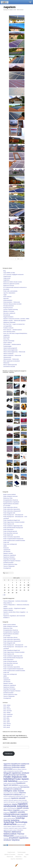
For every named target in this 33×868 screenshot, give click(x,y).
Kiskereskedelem (8, 300)
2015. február (7, 725)
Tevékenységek (7, 346)
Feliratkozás (9, 754)
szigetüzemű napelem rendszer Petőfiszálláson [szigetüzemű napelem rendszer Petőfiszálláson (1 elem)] (13, 830)
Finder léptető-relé (8, 535)
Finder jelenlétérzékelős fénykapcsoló (13, 528)
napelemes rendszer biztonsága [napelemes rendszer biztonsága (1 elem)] (20, 800)
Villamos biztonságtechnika (10, 350)
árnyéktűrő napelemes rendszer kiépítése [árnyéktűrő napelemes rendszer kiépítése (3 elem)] (16, 839)
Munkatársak (7, 315)
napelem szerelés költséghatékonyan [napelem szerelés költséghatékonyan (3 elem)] (14, 813)
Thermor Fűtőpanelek (9, 566)
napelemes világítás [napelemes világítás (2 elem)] (10, 804)
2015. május (7, 720)
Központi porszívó (8, 308)
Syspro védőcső (8, 343)
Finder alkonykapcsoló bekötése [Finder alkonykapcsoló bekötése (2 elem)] (15, 775)
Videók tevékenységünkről (10, 348)
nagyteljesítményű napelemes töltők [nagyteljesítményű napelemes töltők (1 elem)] (16, 797)
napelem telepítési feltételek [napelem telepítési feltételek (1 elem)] (9, 818)
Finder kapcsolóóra (8, 529)
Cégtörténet (6, 280)
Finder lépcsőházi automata (11, 533)
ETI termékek (7, 506)
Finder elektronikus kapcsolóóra (12, 509)
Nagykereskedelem (8, 317)
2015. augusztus (8, 716)
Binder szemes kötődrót (10, 494)
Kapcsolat (6, 298)
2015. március (7, 724)
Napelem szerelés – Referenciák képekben (15, 321)
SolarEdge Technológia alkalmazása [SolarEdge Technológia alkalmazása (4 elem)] (15, 823)
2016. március (7, 709)
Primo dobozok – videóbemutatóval (12, 330)
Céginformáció (7, 276)
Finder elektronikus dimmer (10, 507)
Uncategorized (7, 568)
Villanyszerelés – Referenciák (11, 359)
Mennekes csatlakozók (9, 313)
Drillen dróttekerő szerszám (10, 496)
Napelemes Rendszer (9, 557)
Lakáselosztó (7, 550)
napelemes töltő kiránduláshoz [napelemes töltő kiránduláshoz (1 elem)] (22, 802)
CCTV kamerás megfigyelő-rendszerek (13, 275)
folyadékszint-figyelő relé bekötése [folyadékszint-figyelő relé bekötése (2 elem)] (15, 784)
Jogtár (5, 295)
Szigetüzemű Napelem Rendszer (12, 561)
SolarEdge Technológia (9, 559)
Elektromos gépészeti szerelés (11, 284)
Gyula (6, 10)
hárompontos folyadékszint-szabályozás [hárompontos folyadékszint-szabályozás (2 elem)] (16, 788)
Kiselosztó (6, 548)
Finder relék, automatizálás (10, 291)
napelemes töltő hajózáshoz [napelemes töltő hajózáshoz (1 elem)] (9, 802)
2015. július (6, 718)
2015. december (8, 711)
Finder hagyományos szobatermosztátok (14, 522)
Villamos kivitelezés (8, 354)
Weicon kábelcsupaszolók (10, 365)
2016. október (7, 705)
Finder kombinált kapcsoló (10, 531)
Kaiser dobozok (7, 297)
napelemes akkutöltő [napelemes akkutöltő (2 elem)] (18, 798)
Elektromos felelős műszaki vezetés (13, 282)
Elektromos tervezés (9, 286)
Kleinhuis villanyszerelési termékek (12, 304)
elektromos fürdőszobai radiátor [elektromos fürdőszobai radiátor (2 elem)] (14, 766)
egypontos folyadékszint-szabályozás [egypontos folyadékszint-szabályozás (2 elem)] (16, 764)
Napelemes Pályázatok (9, 322)
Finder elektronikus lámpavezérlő (12, 511)
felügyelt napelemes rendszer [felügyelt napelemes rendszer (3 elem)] (16, 773)
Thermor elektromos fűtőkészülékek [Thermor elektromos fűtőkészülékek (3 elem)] (12, 833)
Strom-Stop (6, 339)
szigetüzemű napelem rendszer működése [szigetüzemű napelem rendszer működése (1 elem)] (18, 828)
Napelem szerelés (8, 553)
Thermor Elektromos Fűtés (10, 564)
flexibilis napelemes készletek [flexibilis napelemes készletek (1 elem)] (10, 783)
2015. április (7, 722)
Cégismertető (7, 278)
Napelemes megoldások (10, 555)
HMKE (5, 546)
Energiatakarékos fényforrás (11, 500)
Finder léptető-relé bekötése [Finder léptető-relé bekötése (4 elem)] (16, 780)
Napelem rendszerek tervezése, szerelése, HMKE (16, 319)
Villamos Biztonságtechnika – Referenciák (14, 352)
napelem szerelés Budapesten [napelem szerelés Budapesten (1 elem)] (10, 808)
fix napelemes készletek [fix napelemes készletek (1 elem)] (23, 782)
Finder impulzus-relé (9, 524)
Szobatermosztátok (8, 563)
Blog (5, 271)
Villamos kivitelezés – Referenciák (12, 355)
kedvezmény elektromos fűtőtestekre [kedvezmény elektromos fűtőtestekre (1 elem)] (11, 793)
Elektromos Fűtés (8, 498)
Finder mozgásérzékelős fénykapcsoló (13, 539)
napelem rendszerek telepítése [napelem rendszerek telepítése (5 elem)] (16, 805)
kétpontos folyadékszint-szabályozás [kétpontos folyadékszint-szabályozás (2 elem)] (15, 794)
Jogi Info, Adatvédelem (9, 293)
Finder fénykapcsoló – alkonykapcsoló (13, 515)
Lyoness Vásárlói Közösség (11, 309)
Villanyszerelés (7, 357)
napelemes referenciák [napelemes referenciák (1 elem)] (8, 800)
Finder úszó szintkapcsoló (10, 544)
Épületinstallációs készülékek (11, 504)
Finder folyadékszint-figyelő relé (12, 520)
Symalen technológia (9, 341)
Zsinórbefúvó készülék (9, 366)
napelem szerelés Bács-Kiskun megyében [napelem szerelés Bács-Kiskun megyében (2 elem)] (16, 809)
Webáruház (6, 363)
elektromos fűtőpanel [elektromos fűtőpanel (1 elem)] (17, 769)
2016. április (7, 707)
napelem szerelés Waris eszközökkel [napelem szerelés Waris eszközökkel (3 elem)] (16, 815)
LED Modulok (7, 552)
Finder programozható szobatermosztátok (14, 540)
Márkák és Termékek (9, 311)
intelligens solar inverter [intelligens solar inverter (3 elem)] (14, 791)
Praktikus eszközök (8, 328)
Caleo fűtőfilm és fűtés (9, 273)
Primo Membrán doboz (9, 332)
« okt (4, 595)
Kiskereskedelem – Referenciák (12, 302)
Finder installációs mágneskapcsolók (13, 526)
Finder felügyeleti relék (9, 513)
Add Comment (20, 10)
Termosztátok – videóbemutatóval (12, 344)
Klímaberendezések (9, 306)
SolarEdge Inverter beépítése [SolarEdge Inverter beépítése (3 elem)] (14, 819)
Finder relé (6, 542)
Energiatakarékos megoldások (11, 502)
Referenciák (6, 337)
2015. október (7, 713)
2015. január (7, 727)
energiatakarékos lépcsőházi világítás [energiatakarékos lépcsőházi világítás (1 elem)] (15, 771)
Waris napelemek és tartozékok (11, 361)
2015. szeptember (8, 714)
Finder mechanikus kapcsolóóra (12, 537)
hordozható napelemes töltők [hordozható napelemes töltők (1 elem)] (14, 787)
